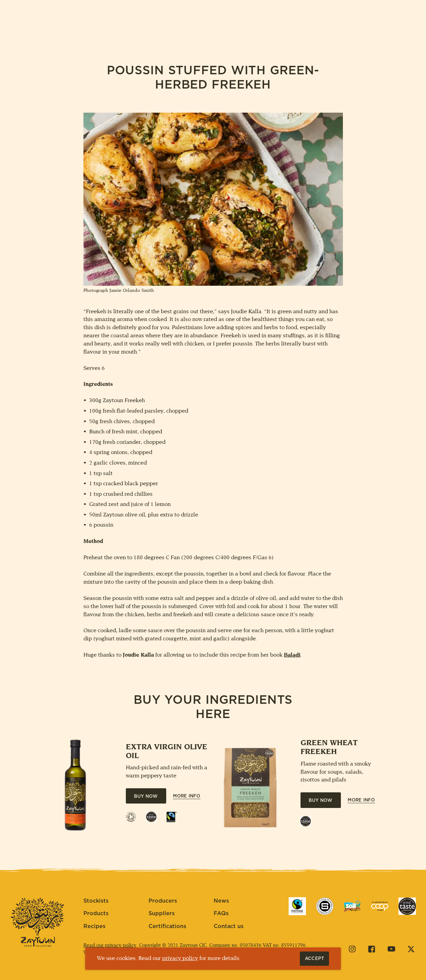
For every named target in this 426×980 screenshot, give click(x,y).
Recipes (94, 926)
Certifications (167, 926)
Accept (317, 959)
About (98, 24)
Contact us (229, 926)
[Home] (213, 24)
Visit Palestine (270, 24)
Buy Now (146, 797)
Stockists (96, 901)
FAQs (221, 913)
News (221, 901)
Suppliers (162, 913)
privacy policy (180, 958)
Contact (401, 24)
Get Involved (339, 24)
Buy (60, 24)
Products (96, 913)
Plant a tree (150, 24)
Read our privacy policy (110, 946)
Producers (163, 901)
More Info (187, 796)
